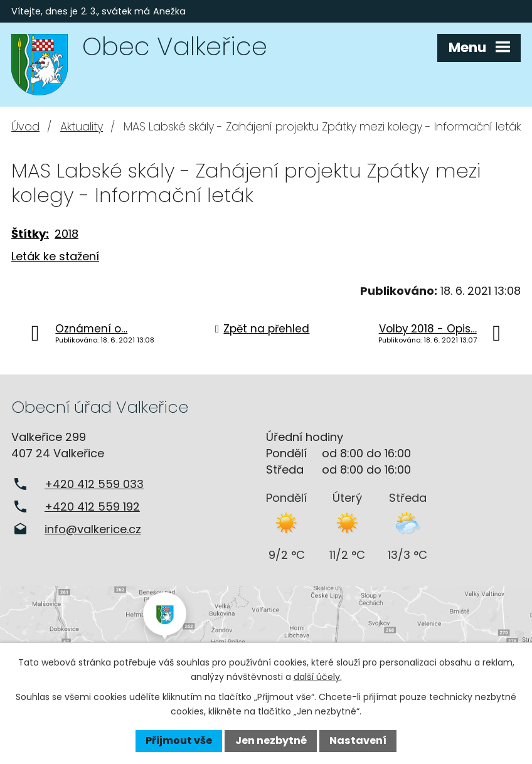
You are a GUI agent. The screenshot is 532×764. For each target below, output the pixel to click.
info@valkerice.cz (93, 529)
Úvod (25, 126)
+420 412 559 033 (94, 484)
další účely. (318, 677)
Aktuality (82, 126)
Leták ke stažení (55, 256)
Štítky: (30, 234)
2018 (66, 234)
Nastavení (358, 740)
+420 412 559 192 (92, 507)
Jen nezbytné (271, 740)
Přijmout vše (179, 740)
